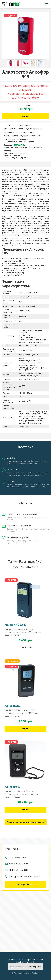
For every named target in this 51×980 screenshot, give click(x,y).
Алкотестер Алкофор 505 (15, 170)
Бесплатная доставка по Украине (26, 966)
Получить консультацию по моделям (26, 822)
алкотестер (20, 959)
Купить (26, 116)
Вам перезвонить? (25, 885)
